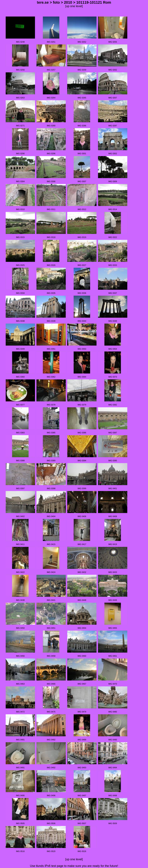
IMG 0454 (82, 628)
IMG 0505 (20, 823)
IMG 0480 (113, 712)
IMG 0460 (82, 656)
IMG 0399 (82, 488)
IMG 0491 (20, 768)
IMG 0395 (113, 461)
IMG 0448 (82, 600)
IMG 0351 (51, 349)
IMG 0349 (20, 349)
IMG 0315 (20, 237)
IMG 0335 (51, 293)
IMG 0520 (51, 851)
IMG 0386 (82, 433)
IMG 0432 (82, 572)
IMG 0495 (20, 795)
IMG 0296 (51, 154)
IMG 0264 (51, 98)
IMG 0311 (51, 209)
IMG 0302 (113, 154)
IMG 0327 (82, 265)
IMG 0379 (82, 405)
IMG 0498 (113, 795)
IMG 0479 (82, 712)
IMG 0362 (51, 377)
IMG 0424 (51, 572)
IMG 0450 (20, 628)
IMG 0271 (20, 126)
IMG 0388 (20, 461)
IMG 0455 (113, 628)
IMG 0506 (51, 823)
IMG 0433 (113, 572)
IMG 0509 (113, 823)
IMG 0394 (82, 461)
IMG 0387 (113, 433)
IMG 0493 (82, 768)
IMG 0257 (51, 70)
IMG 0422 (20, 572)
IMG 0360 (20, 377)
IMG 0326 (51, 265)
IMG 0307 (82, 181)
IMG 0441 (51, 600)
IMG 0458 (51, 656)
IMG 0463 (20, 684)
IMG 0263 (20, 98)
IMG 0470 (113, 684)
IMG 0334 (20, 293)
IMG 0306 (51, 181)
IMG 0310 (20, 209)
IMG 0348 (113, 321)
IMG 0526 (82, 851)
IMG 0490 (113, 740)
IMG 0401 (113, 488)
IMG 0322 (113, 237)
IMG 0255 (113, 42)
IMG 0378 (51, 405)
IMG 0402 (20, 516)
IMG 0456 (20, 656)
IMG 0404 (51, 516)
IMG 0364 (82, 377)
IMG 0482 (51, 740)
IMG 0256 (20, 70)
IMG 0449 (113, 600)
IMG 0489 (82, 740)
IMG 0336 (82, 293)
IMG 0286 (82, 126)
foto (56, 2)
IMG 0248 (20, 42)
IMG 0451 (51, 628)
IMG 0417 (82, 544)
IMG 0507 (82, 823)
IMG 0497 (82, 795)
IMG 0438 (20, 600)
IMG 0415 (51, 544)
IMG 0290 (20, 154)
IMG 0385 (51, 433)
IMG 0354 (113, 349)
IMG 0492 (51, 768)
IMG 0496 (51, 795)
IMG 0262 (113, 70)
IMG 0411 (20, 544)
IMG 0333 (113, 265)
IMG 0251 (51, 42)
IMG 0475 (51, 712)
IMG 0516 (20, 851)
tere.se (43, 2)
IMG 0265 (82, 98)
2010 (68, 2)
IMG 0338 (20, 321)
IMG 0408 (113, 516)
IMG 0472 (20, 712)
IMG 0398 (51, 488)
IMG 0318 (51, 237)
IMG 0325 (20, 265)
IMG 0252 (82, 42)
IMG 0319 (82, 237)
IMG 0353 (82, 349)
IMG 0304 (20, 181)
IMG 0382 (113, 405)
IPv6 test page (54, 866)
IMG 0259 (82, 70)
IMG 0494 (113, 768)
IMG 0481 (20, 740)
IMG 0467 (82, 684)
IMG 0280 (51, 126)
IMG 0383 (20, 433)
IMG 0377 (20, 405)
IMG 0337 (113, 293)
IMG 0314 (113, 209)
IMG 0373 (113, 377)
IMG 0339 (51, 321)
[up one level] (74, 6)
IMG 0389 (51, 461)
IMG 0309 (113, 181)
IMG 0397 (20, 488)
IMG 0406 (82, 516)
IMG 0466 (51, 684)
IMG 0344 (82, 321)
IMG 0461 (113, 656)
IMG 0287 (113, 126)
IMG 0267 (113, 98)
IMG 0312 (82, 209)
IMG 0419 (113, 544)
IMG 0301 (82, 154)
